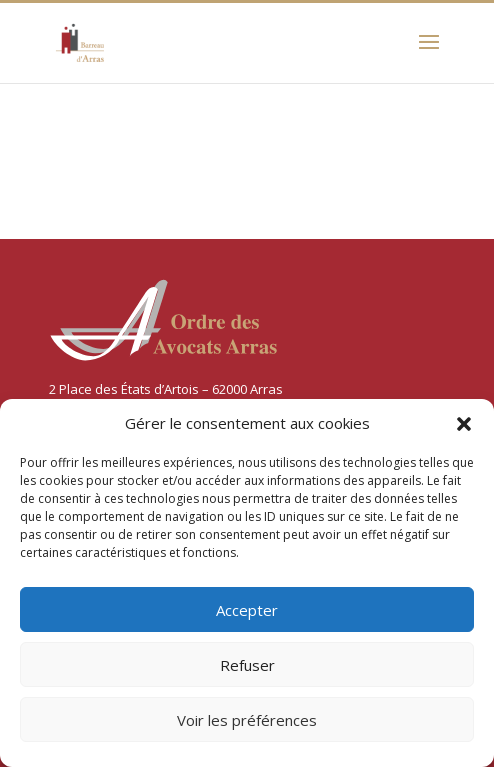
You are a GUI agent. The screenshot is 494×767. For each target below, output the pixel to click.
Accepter (247, 610)
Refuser (247, 665)
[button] (464, 424)
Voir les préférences (247, 720)
